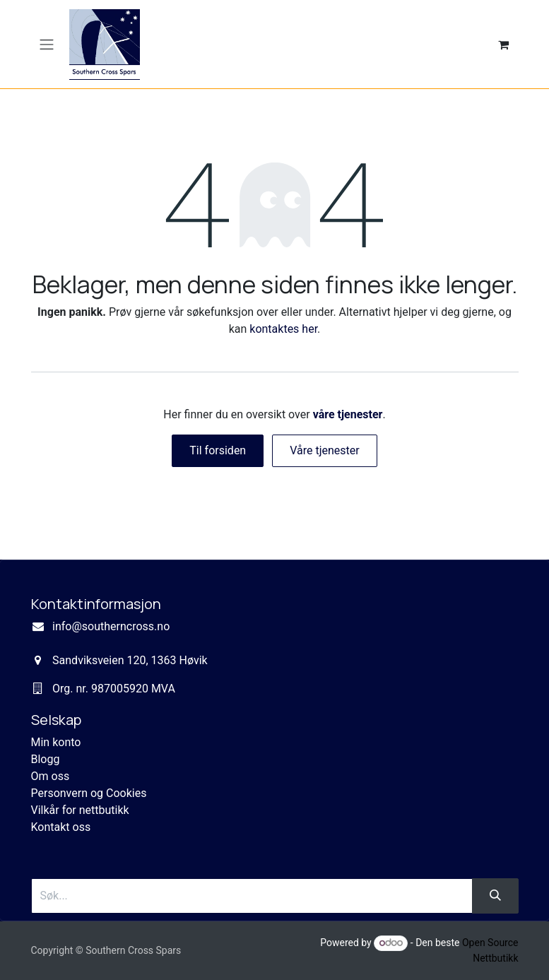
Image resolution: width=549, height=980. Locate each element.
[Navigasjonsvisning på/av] (47, 44)
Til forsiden (218, 450)
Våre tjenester (325, 450)
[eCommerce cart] (504, 45)
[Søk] (495, 896)
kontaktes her (283, 329)
